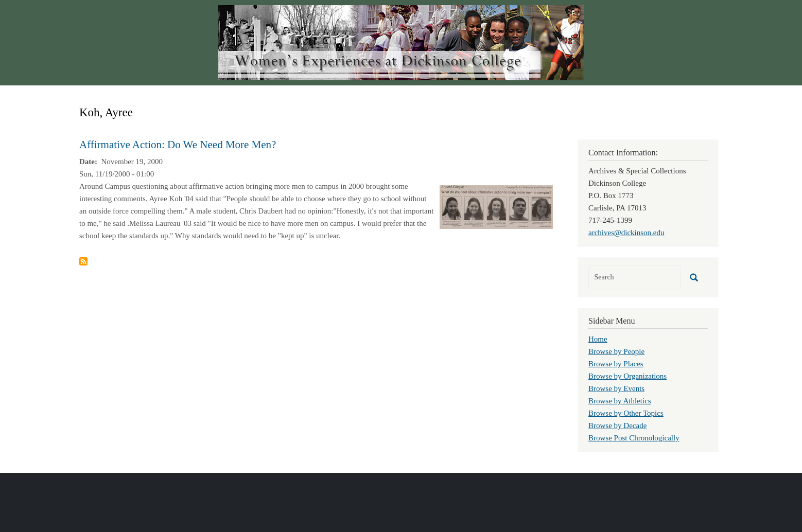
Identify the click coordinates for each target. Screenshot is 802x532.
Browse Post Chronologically (634, 438)
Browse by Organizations (627, 376)
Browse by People (616, 351)
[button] (496, 206)
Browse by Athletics (620, 401)
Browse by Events (616, 388)
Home (598, 339)
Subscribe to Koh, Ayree (83, 261)
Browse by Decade (617, 425)
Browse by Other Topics (626, 413)
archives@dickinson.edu (626, 233)
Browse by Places (616, 364)
